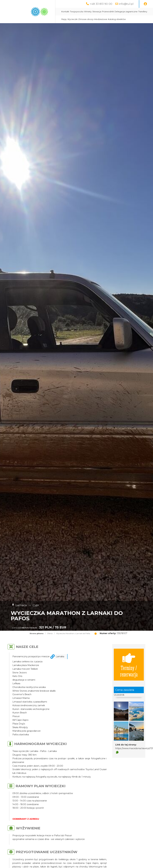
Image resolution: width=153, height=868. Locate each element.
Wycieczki (72, 19)
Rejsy (64, 19)
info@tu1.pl (126, 4)
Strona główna (37, 633)
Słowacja (97, 12)
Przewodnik (108, 12)
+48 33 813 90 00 (101, 4)
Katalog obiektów (117, 19)
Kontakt (65, 12)
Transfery (143, 12)
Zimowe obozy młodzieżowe (93, 19)
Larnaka (60, 656)
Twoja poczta (77, 12)
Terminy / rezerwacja (129, 665)
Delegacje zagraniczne (126, 12)
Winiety (88, 12)
